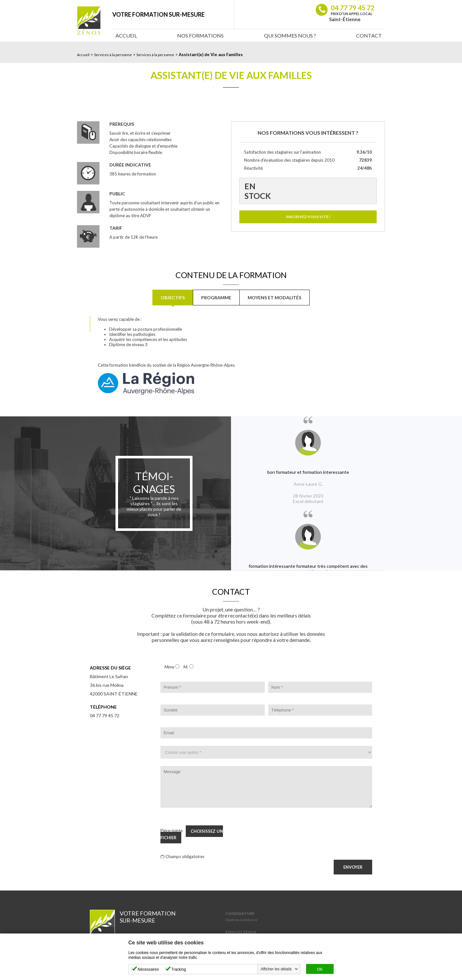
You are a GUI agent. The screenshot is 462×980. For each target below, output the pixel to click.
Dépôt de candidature (241, 920)
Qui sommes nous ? (290, 35)
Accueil (126, 35)
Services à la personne (113, 55)
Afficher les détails (276, 969)
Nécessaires (148, 969)
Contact (369, 35)
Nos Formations (200, 35)
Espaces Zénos (241, 932)
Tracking (179, 969)
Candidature (240, 913)
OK (320, 969)
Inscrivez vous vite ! (308, 217)
